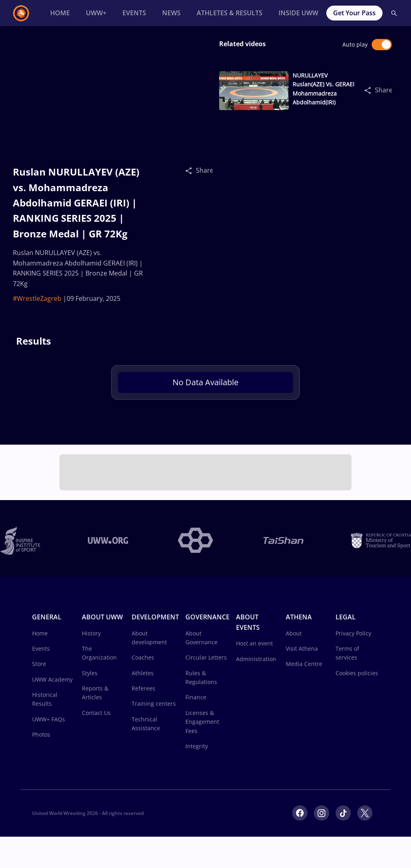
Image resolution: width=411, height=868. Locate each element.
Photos (41, 734)
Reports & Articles (95, 693)
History (91, 633)
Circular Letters (206, 657)
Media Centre (304, 664)
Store (39, 664)
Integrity (197, 746)
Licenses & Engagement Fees (202, 722)
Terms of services (347, 653)
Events (41, 648)
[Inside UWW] (298, 13)
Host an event (254, 643)
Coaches (143, 657)
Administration (256, 659)
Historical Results (45, 699)
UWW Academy (52, 679)
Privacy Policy (353, 633)
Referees (143, 688)
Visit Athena (302, 648)
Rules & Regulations (201, 677)
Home (40, 633)
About (294, 633)
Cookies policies (357, 673)
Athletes (143, 673)
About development (149, 638)
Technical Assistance (146, 724)
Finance (196, 697)
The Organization (99, 653)
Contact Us (96, 713)
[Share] (191, 170)
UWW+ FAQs (49, 719)
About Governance (201, 638)
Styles (90, 673)
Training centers (154, 704)
